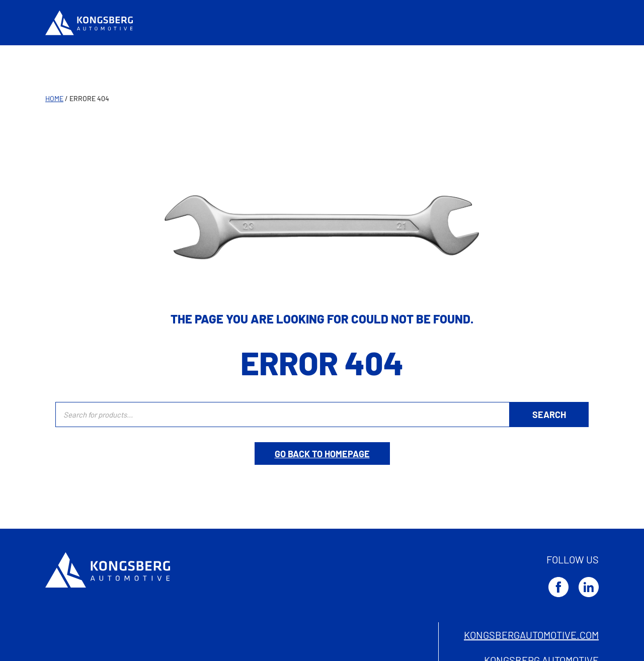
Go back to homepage (322, 454)
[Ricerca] (549, 415)
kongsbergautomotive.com (531, 635)
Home (54, 98)
